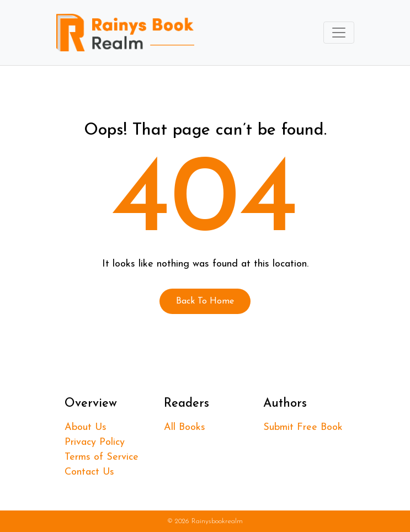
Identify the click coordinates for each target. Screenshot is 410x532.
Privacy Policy (95, 442)
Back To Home (205, 301)
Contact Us (89, 472)
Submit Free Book (303, 427)
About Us (86, 427)
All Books (185, 427)
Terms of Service (102, 457)
